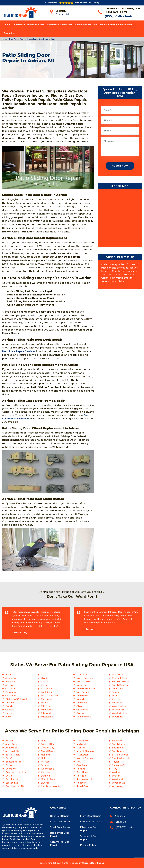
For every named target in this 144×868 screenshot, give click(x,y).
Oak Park (82, 765)
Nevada (81, 699)
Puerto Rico (119, 675)
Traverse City (119, 765)
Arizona (10, 685)
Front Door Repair (90, 816)
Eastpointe (12, 783)
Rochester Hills (85, 779)
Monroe (81, 748)
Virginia (116, 699)
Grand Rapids (49, 751)
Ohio (79, 706)
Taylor (116, 762)
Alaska (9, 675)
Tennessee (118, 689)
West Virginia (119, 713)
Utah (115, 696)
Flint (43, 741)
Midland (81, 744)
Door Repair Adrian (17, 39)
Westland (117, 779)
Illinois (45, 678)
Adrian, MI (62, 14)
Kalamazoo (48, 769)
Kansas (45, 685)
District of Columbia (17, 699)
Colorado (11, 692)
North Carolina (85, 678)
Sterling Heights (121, 758)
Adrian (9, 741)
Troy (115, 769)
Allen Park (11, 744)
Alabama (11, 678)
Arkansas (11, 682)
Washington (119, 706)
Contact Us (9, 33)
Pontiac (81, 769)
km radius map (120, 219)
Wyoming (118, 717)
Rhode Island (119, 678)
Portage (81, 776)
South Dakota (120, 685)
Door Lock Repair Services (19, 351)
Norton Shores (85, 758)
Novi (79, 762)
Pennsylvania (84, 717)
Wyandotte (118, 783)
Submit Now (120, 166)
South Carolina (120, 682)
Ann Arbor (11, 748)
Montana (82, 675)
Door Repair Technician (25, 25)
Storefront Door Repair (89, 838)
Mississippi (47, 717)
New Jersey (83, 692)
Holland (45, 755)
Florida (9, 706)
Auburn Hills (12, 751)
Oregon (81, 713)
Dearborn (11, 769)
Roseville (81, 783)
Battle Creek (13, 755)
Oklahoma (82, 710)
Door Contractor (49, 25)
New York (82, 703)
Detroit (9, 776)
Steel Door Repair (60, 827)
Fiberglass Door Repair (89, 829)
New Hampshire (86, 689)
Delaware (11, 703)
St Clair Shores (120, 755)
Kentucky (46, 689)
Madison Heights (51, 786)
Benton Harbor (14, 762)
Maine (44, 703)
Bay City (10, 758)
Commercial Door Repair (60, 844)
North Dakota (84, 682)
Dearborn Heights (16, 772)
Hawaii (9, 713)
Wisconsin (118, 710)
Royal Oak (82, 786)
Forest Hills (47, 744)
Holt (43, 758)
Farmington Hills (15, 786)
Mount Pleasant (85, 751)
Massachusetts (50, 696)
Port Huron (83, 772)
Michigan (46, 706)
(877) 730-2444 (118, 16)
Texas (115, 692)
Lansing (45, 776)
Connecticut (12, 696)
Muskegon (82, 755)
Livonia (45, 783)
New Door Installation (104, 25)
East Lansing (13, 779)
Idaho (44, 675)
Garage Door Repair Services (75, 25)
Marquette (82, 741)
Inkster (45, 762)
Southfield (118, 748)
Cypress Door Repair (93, 863)
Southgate (118, 751)
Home (7, 25)
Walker (116, 772)
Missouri (46, 713)
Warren (116, 776)
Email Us (121, 822)
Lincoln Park (48, 779)
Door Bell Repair (59, 816)
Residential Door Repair (60, 835)
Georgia (10, 710)
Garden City (48, 748)
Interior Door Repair (91, 822)
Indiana (45, 682)
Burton (9, 765)
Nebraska (82, 685)
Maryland (46, 699)
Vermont (117, 703)
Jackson (46, 765)
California (11, 689)
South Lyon (118, 744)
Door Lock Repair (60, 822)
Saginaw (117, 741)
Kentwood (47, 772)
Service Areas (125, 25)
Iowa (8, 717)
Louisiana (46, 692)
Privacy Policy (88, 845)
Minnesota (47, 710)
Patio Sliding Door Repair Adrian (41, 39)
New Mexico (83, 696)
